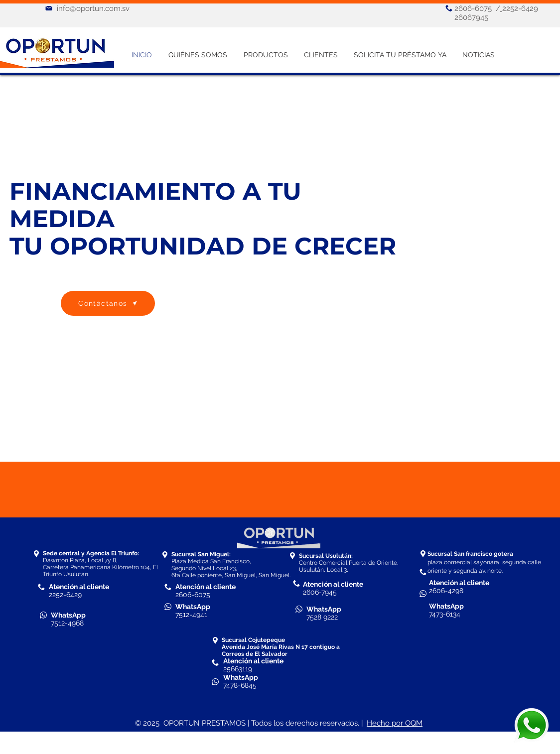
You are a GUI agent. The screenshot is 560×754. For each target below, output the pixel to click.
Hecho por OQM (395, 723)
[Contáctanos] (108, 303)
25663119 (238, 669)
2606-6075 (473, 8)
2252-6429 (65, 595)
